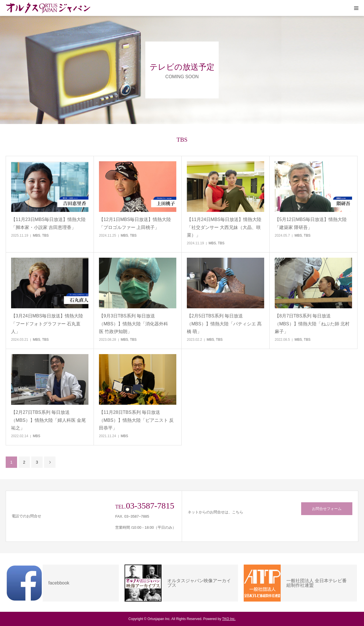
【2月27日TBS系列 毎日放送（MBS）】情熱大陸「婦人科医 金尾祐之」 (48, 420)
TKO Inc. (229, 619)
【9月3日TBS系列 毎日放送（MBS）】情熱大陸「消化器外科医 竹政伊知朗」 (134, 324)
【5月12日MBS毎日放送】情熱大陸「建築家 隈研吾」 (311, 223)
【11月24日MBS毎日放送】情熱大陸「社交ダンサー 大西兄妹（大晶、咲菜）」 (224, 227)
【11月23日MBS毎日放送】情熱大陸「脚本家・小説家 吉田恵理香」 (48, 223)
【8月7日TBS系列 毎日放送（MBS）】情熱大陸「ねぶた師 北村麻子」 (312, 324)
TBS (45, 235)
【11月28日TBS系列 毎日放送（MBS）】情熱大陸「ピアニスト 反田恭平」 (136, 420)
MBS (37, 235)
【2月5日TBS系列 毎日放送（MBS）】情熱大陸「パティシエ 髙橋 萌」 (224, 324)
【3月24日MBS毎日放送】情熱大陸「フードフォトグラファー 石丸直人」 (47, 324)
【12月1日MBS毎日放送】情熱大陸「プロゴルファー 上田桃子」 (135, 223)
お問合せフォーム (327, 509)
